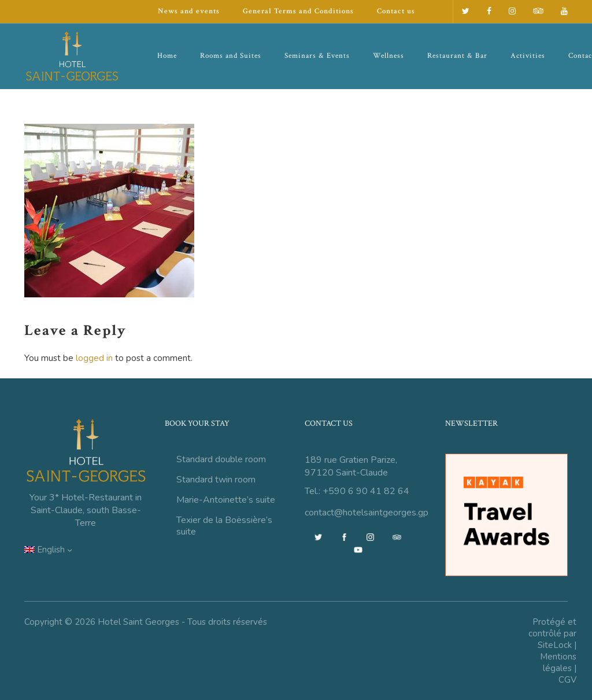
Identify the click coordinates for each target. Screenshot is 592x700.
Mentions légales (558, 662)
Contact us (396, 11)
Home (167, 56)
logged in (94, 358)
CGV (567, 680)
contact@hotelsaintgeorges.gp (367, 513)
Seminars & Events (317, 56)
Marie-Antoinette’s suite (226, 500)
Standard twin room (216, 480)
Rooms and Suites (231, 56)
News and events (189, 11)
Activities (528, 56)
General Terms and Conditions (298, 11)
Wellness (388, 56)
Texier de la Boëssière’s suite (224, 526)
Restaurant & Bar (457, 56)
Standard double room (221, 459)
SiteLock (555, 645)
